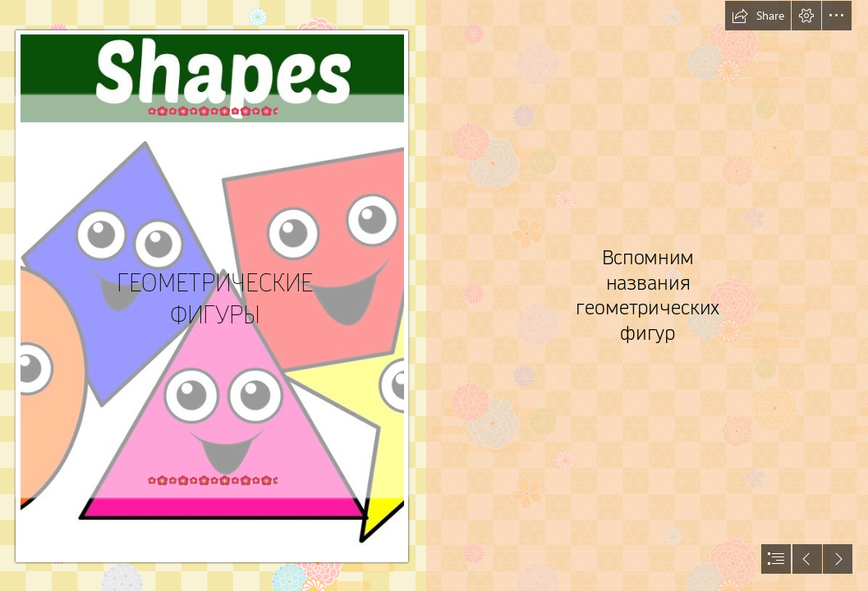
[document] (434, 295)
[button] (758, 16)
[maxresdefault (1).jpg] (213, 295)
